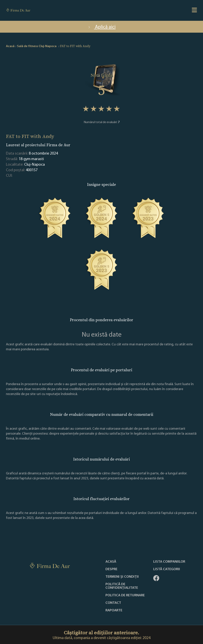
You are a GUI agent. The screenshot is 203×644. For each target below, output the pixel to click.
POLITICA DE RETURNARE (125, 596)
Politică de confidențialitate (122, 586)
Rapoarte (114, 611)
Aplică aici (101, 27)
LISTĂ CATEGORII (167, 569)
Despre (111, 569)
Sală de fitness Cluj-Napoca (37, 46)
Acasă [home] (10, 46)
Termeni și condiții (122, 577)
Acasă (111, 562)
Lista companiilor (169, 562)
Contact (113, 603)
